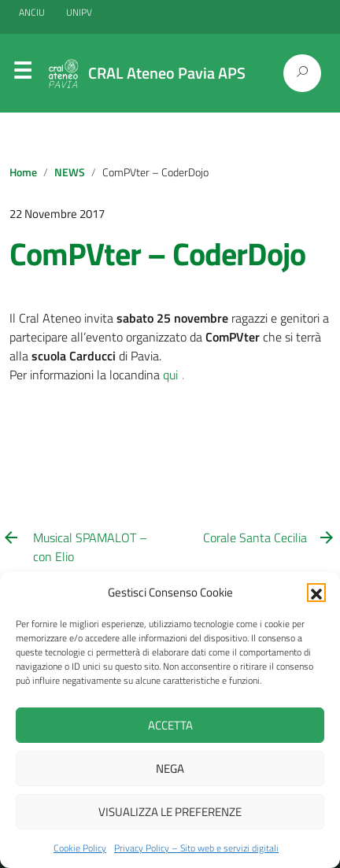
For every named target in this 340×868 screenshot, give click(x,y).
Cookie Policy (80, 848)
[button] (316, 593)
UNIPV (79, 12)
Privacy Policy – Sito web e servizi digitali (196, 848)
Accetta (170, 725)
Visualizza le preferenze (170, 812)
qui (170, 375)
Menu (22, 74)
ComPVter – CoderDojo (157, 254)
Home (23, 172)
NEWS (70, 172)
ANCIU (33, 12)
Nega (170, 768)
